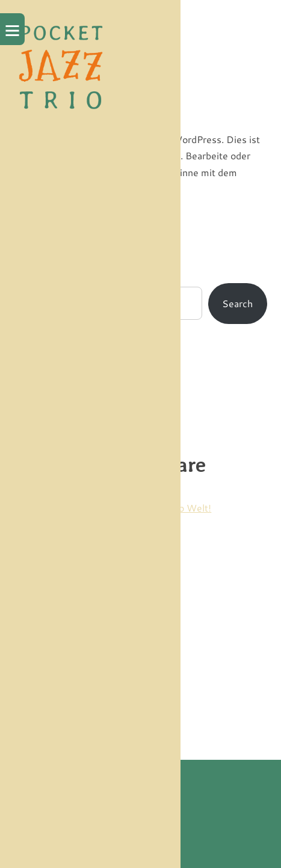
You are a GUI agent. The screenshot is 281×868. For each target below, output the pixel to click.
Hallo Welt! (186, 508)
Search (237, 303)
